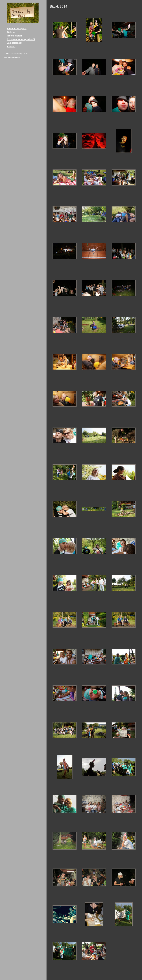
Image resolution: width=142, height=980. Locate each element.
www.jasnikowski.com (12, 57)
